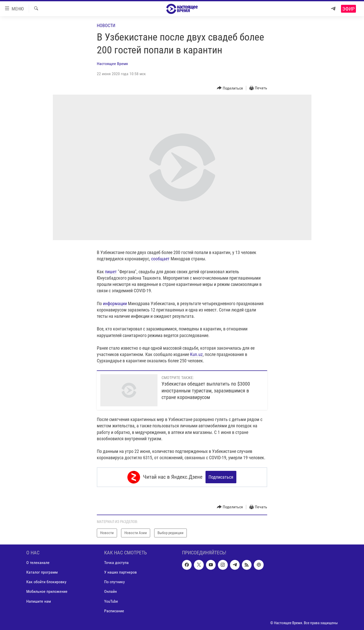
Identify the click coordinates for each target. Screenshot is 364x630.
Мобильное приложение (47, 591)
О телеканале (38, 563)
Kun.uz (196, 354)
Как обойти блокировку (46, 582)
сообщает (160, 259)
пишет (111, 272)
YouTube (111, 601)
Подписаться (221, 477)
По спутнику (115, 582)
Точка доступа (116, 563)
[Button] (230, 88)
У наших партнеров (120, 572)
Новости (106, 25)
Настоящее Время (112, 64)
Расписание (114, 611)
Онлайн (110, 591)
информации (115, 303)
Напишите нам (39, 601)
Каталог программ (42, 572)
